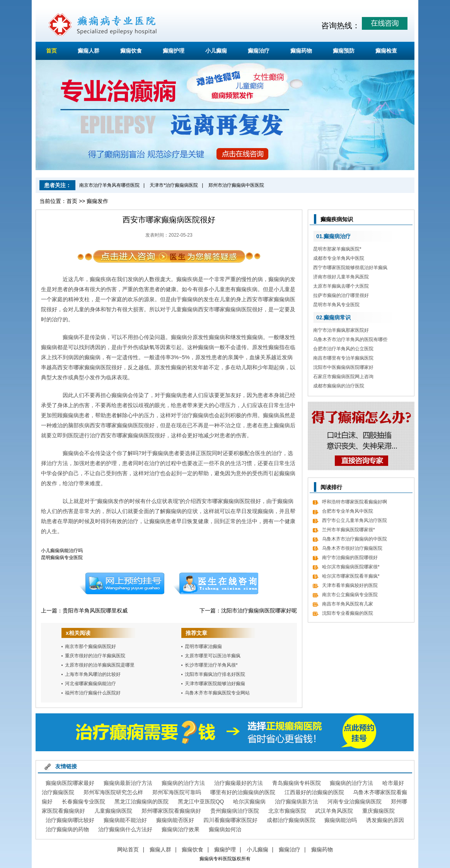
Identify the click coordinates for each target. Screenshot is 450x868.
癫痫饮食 (131, 51)
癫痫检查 (386, 51)
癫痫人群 (89, 51)
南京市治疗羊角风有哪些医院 (109, 185)
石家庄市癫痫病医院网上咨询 (343, 377)
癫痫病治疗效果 (181, 829)
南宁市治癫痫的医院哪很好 (350, 558)
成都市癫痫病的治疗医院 (339, 386)
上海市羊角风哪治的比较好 (93, 674)
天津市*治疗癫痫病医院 (174, 185)
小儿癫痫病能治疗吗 (62, 551)
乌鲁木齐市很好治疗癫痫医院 (352, 548)
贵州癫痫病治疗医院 (235, 811)
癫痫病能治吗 (341, 820)
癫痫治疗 (259, 51)
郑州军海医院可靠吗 (177, 792)
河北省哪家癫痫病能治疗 (90, 684)
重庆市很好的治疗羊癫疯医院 (95, 656)
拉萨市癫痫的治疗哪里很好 (341, 295)
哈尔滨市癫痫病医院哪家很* (351, 567)
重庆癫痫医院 (378, 811)
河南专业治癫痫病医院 (355, 801)
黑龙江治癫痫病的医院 (141, 801)
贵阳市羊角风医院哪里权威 (95, 610)
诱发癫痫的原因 (385, 820)
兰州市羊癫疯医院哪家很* (349, 530)
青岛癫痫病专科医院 (297, 783)
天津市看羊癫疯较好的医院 (350, 585)
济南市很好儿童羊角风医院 (341, 277)
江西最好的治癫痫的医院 (314, 792)
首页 (51, 51)
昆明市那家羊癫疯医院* (337, 249)
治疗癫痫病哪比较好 (70, 820)
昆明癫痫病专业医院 (62, 558)
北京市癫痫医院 (287, 811)
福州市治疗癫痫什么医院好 (93, 693)
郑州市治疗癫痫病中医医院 (236, 185)
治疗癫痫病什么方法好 (125, 829)
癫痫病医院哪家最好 (70, 783)
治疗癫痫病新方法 (297, 801)
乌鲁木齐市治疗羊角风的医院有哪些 (350, 339)
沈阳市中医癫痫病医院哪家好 (343, 367)
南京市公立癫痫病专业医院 (350, 595)
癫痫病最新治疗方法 (128, 783)
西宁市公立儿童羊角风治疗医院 (355, 520)
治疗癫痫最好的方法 (239, 783)
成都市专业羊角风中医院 (339, 258)
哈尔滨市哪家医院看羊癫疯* (351, 576)
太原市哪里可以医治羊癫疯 (213, 656)
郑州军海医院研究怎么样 (113, 792)
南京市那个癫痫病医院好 (90, 646)
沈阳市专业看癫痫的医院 (348, 613)
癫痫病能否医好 (175, 820)
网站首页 (128, 849)
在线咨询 (216, 583)
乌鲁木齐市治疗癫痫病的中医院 (355, 539)
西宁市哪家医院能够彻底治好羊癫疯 (350, 268)
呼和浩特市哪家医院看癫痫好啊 (355, 502)
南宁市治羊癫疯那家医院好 (341, 330)
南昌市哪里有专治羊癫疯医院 (343, 358)
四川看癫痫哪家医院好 (230, 820)
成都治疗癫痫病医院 (291, 820)
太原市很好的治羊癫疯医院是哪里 (100, 665)
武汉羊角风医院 (334, 811)
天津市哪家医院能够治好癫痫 (215, 684)
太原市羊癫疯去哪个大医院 (341, 286)
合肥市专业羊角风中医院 (348, 511)
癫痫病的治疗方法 (183, 783)
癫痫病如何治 (225, 829)
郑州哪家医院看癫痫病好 (171, 811)
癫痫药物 (301, 51)
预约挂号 (122, 583)
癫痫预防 (344, 51)
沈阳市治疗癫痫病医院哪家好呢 (259, 610)
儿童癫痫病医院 (113, 811)
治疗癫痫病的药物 (67, 829)
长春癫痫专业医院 (84, 801)
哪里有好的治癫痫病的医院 (243, 792)
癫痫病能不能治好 (125, 820)
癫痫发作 (97, 201)
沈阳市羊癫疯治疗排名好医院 (215, 674)
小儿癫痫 (216, 51)
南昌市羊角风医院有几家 (348, 604)
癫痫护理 (174, 51)
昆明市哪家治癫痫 (203, 646)
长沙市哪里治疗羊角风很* (211, 665)
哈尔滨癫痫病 (249, 801)
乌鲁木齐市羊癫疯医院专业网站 (217, 693)
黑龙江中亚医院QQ (201, 801)
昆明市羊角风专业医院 (336, 305)
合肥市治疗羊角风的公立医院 (343, 349)
